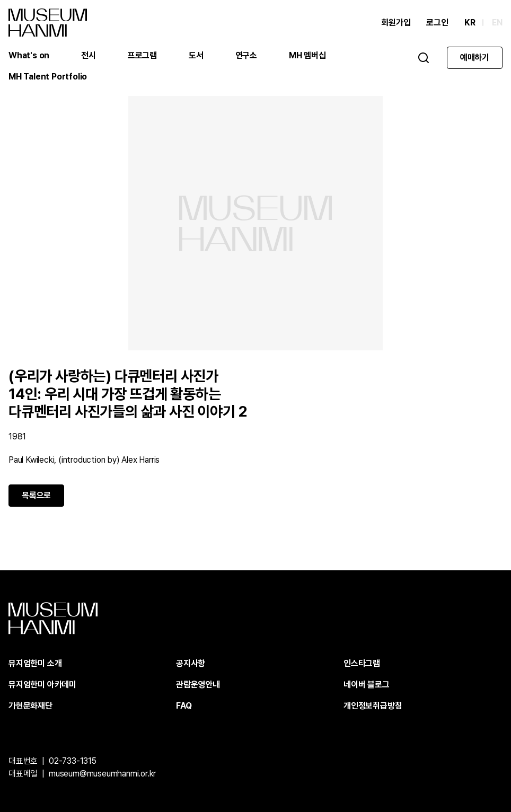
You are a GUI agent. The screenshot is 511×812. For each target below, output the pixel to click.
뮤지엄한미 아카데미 (42, 685)
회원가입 (396, 23)
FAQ (184, 706)
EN (497, 23)
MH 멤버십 (307, 55)
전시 (89, 55)
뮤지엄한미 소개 (35, 663)
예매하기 (475, 58)
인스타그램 (362, 663)
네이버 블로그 (367, 685)
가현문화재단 (30, 706)
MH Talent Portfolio (48, 77)
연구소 (246, 55)
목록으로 (36, 495)
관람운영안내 (198, 685)
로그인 (437, 23)
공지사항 (191, 663)
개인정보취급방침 (373, 706)
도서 (196, 55)
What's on (29, 55)
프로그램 (142, 55)
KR (470, 23)
